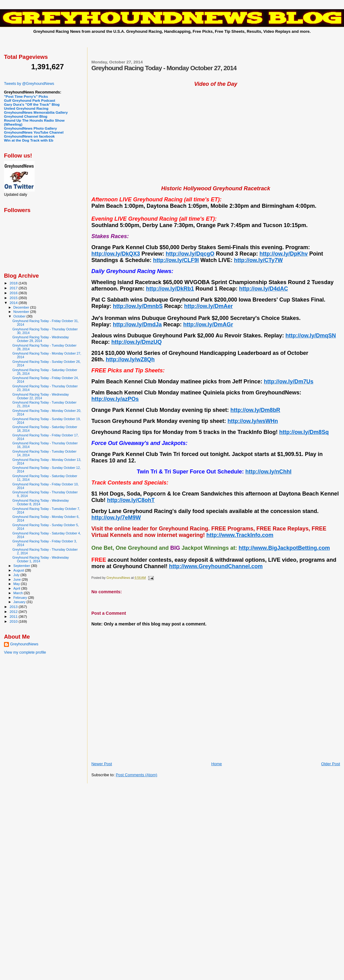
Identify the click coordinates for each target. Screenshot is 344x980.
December (22, 307)
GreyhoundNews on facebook (29, 136)
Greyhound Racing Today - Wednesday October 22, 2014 (41, 396)
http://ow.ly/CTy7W (258, 260)
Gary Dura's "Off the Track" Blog (32, 104)
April (17, 588)
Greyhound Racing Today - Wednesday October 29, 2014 (41, 339)
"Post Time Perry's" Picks (26, 96)
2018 (14, 283)
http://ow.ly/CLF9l (176, 260)
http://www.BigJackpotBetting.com (284, 548)
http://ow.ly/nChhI (269, 472)
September (22, 566)
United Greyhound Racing (26, 108)
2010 (14, 621)
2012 (14, 612)
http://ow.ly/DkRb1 (170, 289)
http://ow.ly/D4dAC (263, 289)
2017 (14, 288)
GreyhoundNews (24, 644)
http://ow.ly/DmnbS (138, 306)
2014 (14, 303)
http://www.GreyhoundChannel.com (216, 566)
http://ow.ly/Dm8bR (255, 410)
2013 (14, 607)
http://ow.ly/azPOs (115, 399)
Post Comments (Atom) (136, 775)
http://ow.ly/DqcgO (190, 254)
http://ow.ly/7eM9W (116, 518)
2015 (14, 298)
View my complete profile (25, 652)
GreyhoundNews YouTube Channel (34, 132)
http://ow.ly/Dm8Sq (304, 432)
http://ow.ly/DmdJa (137, 325)
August (19, 570)
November (22, 312)
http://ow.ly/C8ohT (131, 500)
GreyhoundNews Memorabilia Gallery (36, 112)
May (17, 584)
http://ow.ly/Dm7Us (289, 382)
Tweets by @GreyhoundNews (29, 84)
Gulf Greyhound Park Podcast (30, 100)
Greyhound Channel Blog (26, 116)
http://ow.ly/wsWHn (253, 421)
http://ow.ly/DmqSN (311, 336)
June (18, 579)
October (20, 316)
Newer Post (102, 764)
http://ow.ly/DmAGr (208, 325)
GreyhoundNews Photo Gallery (31, 128)
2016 (14, 293)
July (17, 575)
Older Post (331, 764)
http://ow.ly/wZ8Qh (130, 359)
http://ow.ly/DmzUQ (137, 342)
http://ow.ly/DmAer (208, 306)
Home (216, 764)
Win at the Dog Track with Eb (29, 140)
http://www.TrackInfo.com (240, 535)
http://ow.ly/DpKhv (283, 254)
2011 (14, 616)
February (21, 598)
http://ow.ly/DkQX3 (116, 254)
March (19, 593)
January (20, 602)
